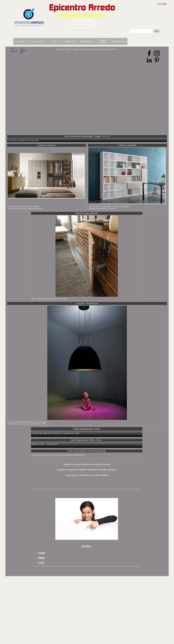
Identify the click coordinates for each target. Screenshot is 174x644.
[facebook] (149, 53)
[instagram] (157, 53)
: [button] (87, 546)
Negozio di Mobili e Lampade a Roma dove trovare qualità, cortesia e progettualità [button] (87, 49)
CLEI (41, 563)
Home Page (21, 41)
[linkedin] (149, 60)
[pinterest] (157, 60)
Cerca (157, 31)
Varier (42, 553)
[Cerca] (141, 31)
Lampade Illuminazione (103, 41)
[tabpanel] (87, 468)
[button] (83, 20)
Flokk (42, 558)
